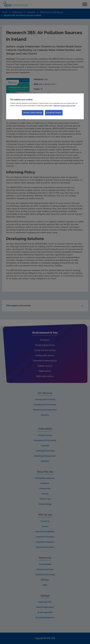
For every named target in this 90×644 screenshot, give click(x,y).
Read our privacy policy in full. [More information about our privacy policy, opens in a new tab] (64, 105)
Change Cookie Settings (33, 112)
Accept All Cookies (54, 112)
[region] (45, 106)
